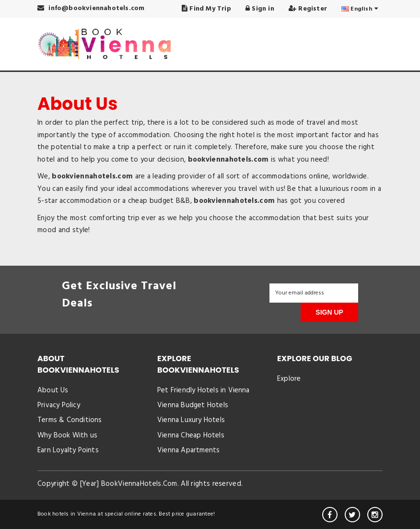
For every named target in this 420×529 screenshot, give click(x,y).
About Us (53, 390)
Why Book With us (67, 435)
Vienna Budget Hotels (193, 405)
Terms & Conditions (70, 420)
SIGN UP (329, 312)
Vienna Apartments (188, 450)
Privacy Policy (59, 405)
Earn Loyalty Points (68, 450)
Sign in (260, 9)
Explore (289, 379)
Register (308, 9)
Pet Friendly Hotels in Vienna (204, 390)
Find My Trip (206, 9)
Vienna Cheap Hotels (191, 435)
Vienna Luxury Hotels (191, 420)
